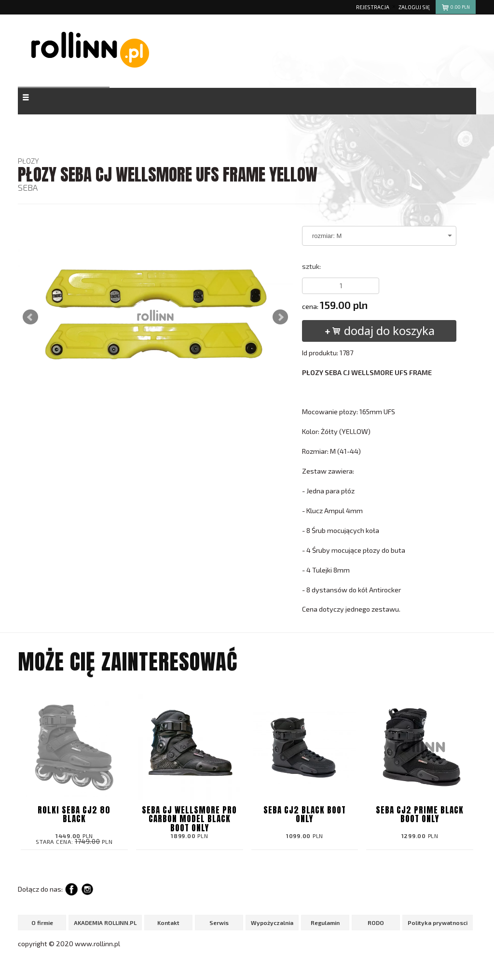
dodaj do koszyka (379, 330)
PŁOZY (28, 161)
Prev (30, 317)
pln (455, 8)
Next (280, 317)
